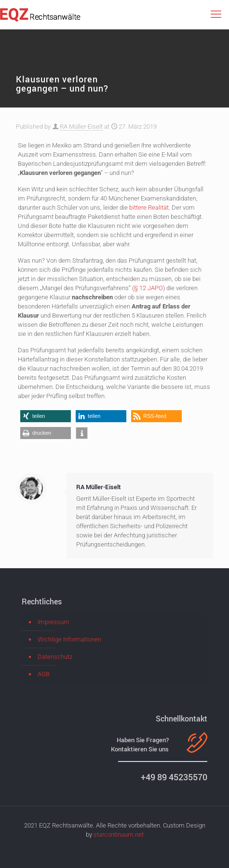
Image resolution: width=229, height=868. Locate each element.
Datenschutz (55, 657)
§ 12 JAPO (148, 288)
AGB (44, 674)
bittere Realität (149, 207)
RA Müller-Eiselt (81, 127)
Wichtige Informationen (69, 639)
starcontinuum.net (119, 835)
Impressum (54, 622)
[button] (46, 416)
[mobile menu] (216, 14)
